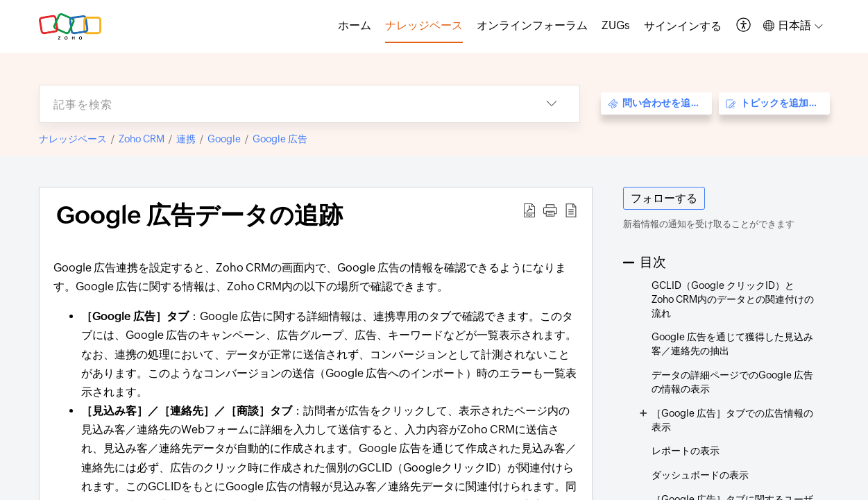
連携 (186, 139)
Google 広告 (280, 139)
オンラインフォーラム (532, 25)
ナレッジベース (73, 139)
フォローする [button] (664, 198)
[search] (282, 104)
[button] (744, 26)
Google (224, 139)
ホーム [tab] (355, 25)
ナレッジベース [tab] (424, 25)
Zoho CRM (142, 139)
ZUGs (616, 25)
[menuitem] (683, 26)
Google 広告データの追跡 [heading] (199, 215)
